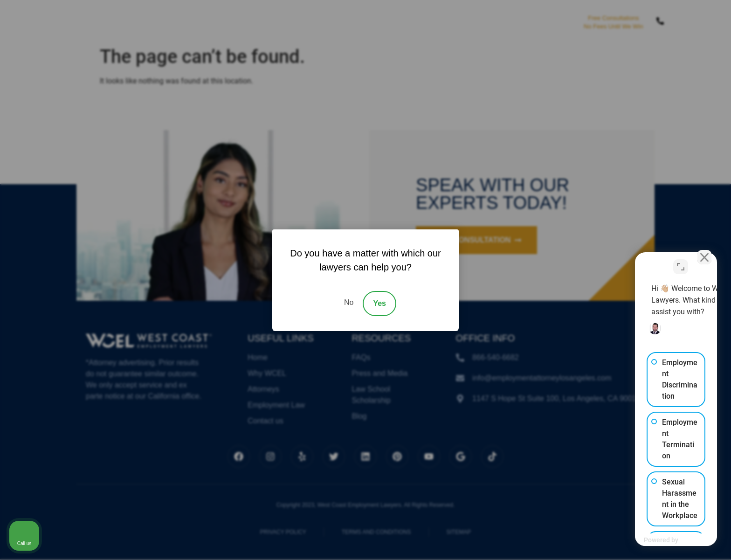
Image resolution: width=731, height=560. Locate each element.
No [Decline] (349, 302)
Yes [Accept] (379, 303)
